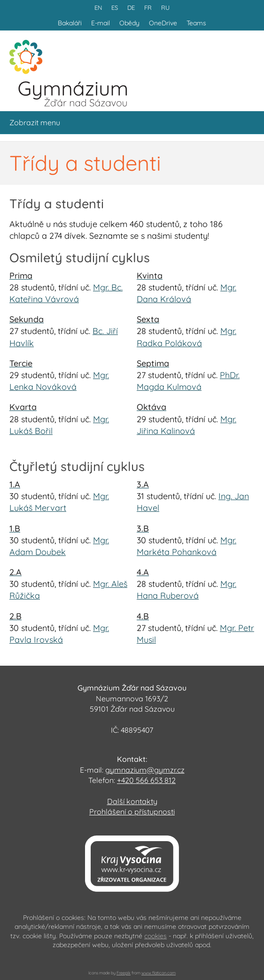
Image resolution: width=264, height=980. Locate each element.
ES (115, 8)
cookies (155, 936)
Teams (196, 23)
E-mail (101, 23)
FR (148, 8)
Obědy (129, 23)
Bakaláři (70, 23)
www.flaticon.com (159, 973)
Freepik (124, 973)
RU (165, 8)
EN (98, 8)
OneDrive (163, 23)
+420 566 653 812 (146, 780)
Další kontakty (132, 801)
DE (131, 8)
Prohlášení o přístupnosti (132, 812)
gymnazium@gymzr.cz (145, 770)
